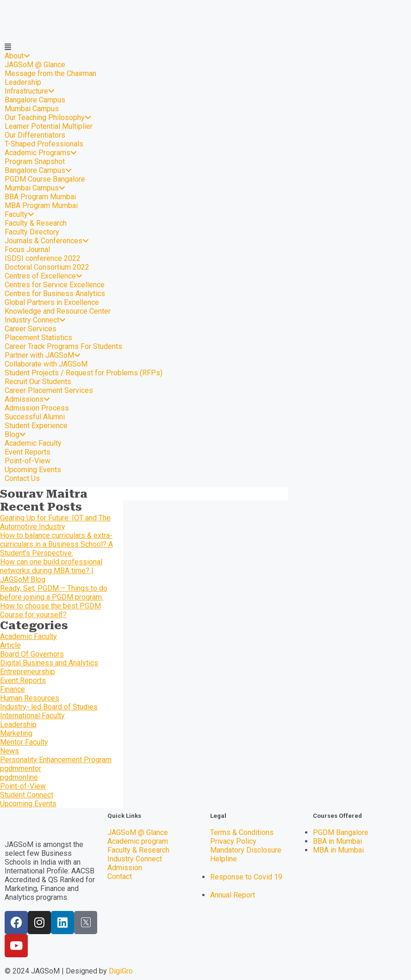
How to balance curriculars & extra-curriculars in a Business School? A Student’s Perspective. (56, 544)
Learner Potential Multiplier (49, 126)
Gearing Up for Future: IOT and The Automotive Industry (55, 522)
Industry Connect (35, 320)
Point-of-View (28, 461)
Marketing (16, 733)
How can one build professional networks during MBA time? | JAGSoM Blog (51, 571)
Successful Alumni (35, 417)
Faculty (19, 214)
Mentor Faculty (24, 742)
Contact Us (22, 478)
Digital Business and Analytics (49, 663)
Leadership (23, 82)
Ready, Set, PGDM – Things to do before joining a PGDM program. (54, 593)
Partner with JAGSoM (43, 355)
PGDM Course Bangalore (45, 179)
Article (10, 645)
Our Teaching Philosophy (48, 117)
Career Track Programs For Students (63, 346)
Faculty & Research (36, 223)
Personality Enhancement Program (56, 760)
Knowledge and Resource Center (58, 311)
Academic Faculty (33, 443)
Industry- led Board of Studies (49, 707)
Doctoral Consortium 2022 (47, 267)
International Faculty (32, 716)
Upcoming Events (33, 470)
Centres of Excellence (44, 276)
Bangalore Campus (35, 100)
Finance (12, 689)
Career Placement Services (49, 390)
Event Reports (28, 452)
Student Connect (27, 795)
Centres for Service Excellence (55, 285)
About (17, 56)
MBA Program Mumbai (41, 205)
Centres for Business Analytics (55, 294)
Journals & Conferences (47, 241)
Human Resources (30, 698)
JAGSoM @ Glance (35, 65)
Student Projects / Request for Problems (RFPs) (84, 373)
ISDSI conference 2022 (43, 258)
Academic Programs (41, 153)
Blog (15, 434)
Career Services (31, 329)
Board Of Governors (32, 654)
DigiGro (121, 971)
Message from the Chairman (50, 73)
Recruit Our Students (38, 382)
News (9, 751)
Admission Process (37, 408)
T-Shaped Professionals (44, 144)
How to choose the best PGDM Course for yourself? (50, 610)
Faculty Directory (32, 232)
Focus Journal (27, 250)
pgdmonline (19, 777)
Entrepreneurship (28, 672)
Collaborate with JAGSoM (46, 364)
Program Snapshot (35, 161)
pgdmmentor (21, 768)
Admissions (27, 399)
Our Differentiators (35, 135)
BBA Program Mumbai (40, 197)
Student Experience (36, 426)
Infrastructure (30, 91)
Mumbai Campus (32, 109)
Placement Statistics (38, 338)
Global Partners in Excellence (52, 302)
